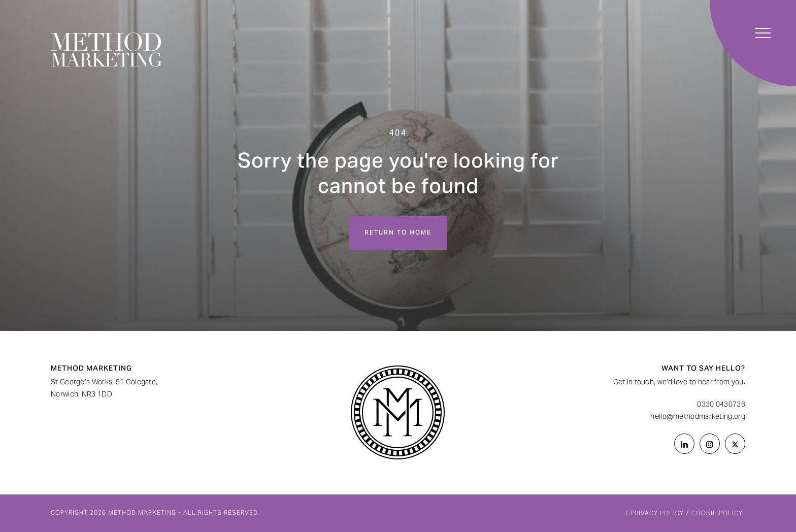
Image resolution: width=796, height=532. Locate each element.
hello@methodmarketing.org (698, 417)
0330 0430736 (721, 405)
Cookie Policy (717, 514)
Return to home (398, 233)
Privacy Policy (657, 514)
